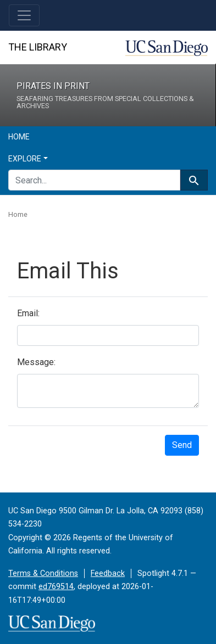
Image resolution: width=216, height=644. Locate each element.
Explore (25, 159)
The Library (38, 47)
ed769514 (56, 587)
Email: (28, 313)
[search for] (94, 180)
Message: (36, 362)
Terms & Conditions (43, 573)
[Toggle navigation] (24, 15)
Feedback (108, 573)
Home (19, 137)
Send (182, 445)
